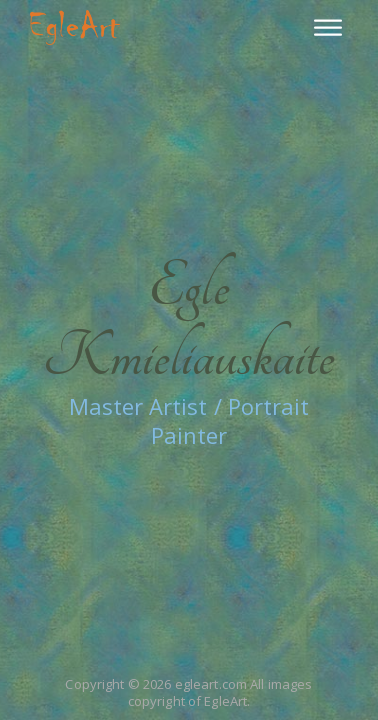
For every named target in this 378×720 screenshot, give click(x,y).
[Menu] (328, 27)
